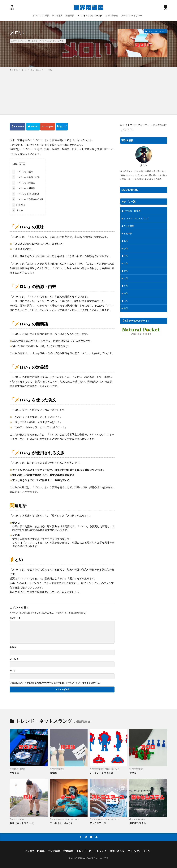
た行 (126, 263)
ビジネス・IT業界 (41, 15)
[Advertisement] (88, 92)
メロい (50, 70)
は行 (126, 278)
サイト (13, 671)
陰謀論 (53, 773)
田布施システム (138, 823)
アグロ (133, 773)
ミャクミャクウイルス (101, 773)
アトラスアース (98, 823)
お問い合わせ (112, 15)
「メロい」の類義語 (24, 183)
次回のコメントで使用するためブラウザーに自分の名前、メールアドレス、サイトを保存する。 (56, 683)
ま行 (54, 41)
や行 (126, 293)
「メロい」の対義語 (24, 188)
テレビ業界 (57, 15)
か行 (126, 248)
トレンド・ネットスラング (90, 15)
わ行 (126, 308)
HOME (15, 70)
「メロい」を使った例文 (26, 194)
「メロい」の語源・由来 (26, 177)
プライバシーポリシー (131, 15)
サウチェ (14, 773)
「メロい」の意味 (23, 172)
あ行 (126, 241)
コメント (15, 618)
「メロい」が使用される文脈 (28, 199)
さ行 (126, 256)
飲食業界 (70, 15)
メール (14, 659)
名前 (13, 647)
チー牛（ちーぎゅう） (61, 823)
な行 (126, 271)
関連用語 (19, 205)
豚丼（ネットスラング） (23, 823)
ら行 (126, 301)
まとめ (18, 210)
